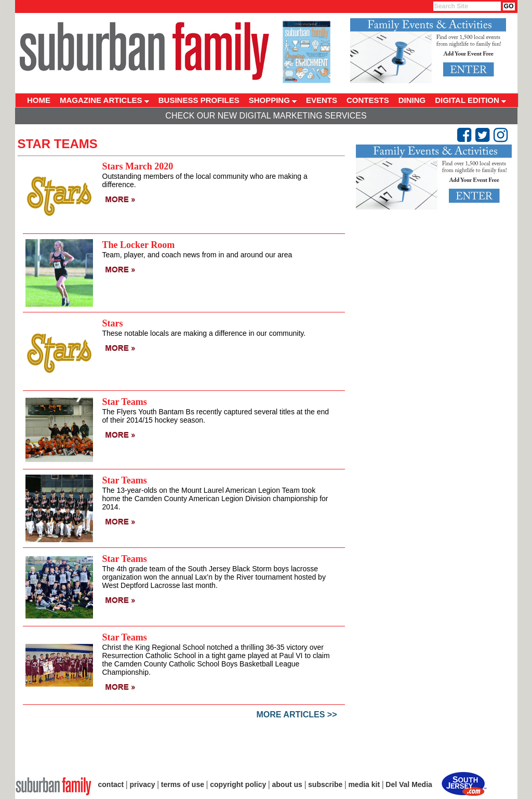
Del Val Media (409, 784)
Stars (113, 323)
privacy (143, 784)
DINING (412, 100)
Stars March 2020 (138, 166)
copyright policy (238, 784)
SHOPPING (273, 100)
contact (111, 784)
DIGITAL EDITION (470, 100)
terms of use (183, 784)
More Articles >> (297, 715)
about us (287, 784)
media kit (364, 784)
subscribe (325, 784)
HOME (39, 100)
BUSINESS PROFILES (199, 100)
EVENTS (322, 100)
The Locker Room (139, 245)
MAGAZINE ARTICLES (104, 100)
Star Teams (125, 402)
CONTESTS (368, 100)
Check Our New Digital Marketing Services (266, 116)
